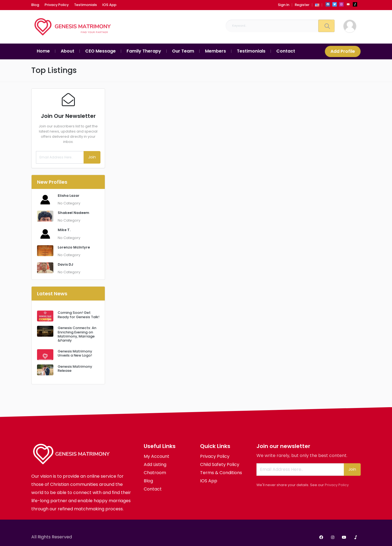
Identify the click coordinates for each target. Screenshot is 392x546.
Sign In (284, 5)
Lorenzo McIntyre (74, 247)
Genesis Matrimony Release (75, 369)
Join (92, 157)
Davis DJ (65, 264)
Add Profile (343, 51)
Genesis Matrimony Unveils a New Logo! (75, 353)
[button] (317, 5)
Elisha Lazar (69, 196)
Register (302, 5)
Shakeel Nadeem (73, 213)
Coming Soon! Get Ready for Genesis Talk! (79, 315)
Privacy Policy (337, 485)
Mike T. (64, 230)
